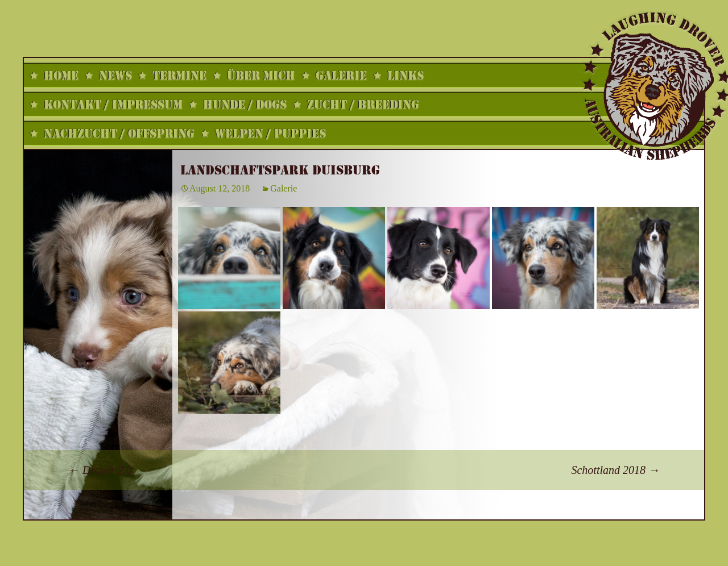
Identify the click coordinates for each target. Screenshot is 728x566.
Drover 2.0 (100, 470)
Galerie (284, 188)
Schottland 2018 (615, 470)
